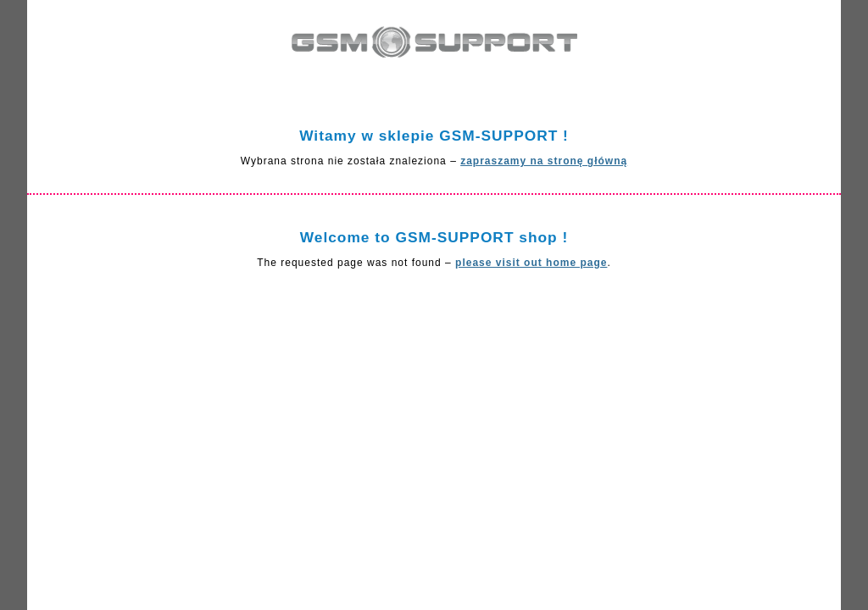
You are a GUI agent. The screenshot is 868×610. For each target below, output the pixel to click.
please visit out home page (531, 263)
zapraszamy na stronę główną (544, 161)
